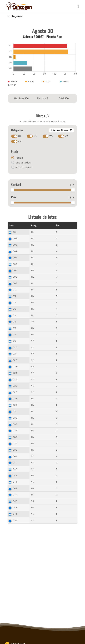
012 (15, 302)
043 (15, 475)
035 (15, 437)
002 (15, 238)
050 (15, 520)
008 (15, 277)
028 (15, 399)
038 (15, 450)
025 (15, 379)
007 (15, 270)
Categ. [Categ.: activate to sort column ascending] (24, 225)
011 (14, 296)
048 (15, 507)
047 (15, 501)
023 (15, 367)
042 (15, 469)
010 (15, 290)
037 (15, 443)
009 (15, 283)
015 (15, 322)
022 (15, 360)
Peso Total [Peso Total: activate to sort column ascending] (52, 225)
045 (15, 488)
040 (15, 456)
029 (15, 405)
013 (15, 309)
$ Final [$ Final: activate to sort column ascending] (67, 225)
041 (15, 463)
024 (15, 373)
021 (15, 354)
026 (15, 386)
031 (15, 411)
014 (15, 315)
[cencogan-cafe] (19, 3)
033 (15, 424)
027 (15, 392)
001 (15, 232)
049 (15, 514)
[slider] (12, 190)
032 (15, 418)
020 (15, 347)
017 (15, 334)
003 (15, 245)
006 (15, 264)
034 (15, 431)
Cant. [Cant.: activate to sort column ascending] (37, 225)
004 (15, 251)
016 (15, 328)
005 (15, 258)
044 (15, 482)
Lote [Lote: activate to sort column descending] (11, 225)
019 (15, 341)
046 (15, 495)
